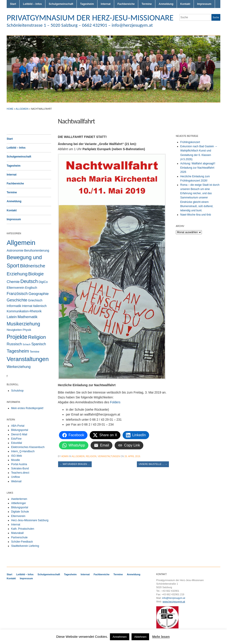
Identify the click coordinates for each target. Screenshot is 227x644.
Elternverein (18, 516)
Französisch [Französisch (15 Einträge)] (17, 294)
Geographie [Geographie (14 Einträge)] (39, 294)
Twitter (202, 26)
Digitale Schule (20, 512)
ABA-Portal (18, 426)
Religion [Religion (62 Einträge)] (37, 337)
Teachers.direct (20, 473)
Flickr (207, 26)
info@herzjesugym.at (174, 598)
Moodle (15, 460)
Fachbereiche (126, 4)
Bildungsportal (20, 430)
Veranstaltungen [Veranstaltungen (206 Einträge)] (28, 359)
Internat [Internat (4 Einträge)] (27, 306)
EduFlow (16, 439)
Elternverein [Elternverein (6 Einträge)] (15, 288)
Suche (216, 17)
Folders (115, 402)
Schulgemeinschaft (61, 4)
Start (13, 4)
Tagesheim (87, 4)
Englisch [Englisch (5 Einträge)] (31, 288)
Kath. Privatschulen (23, 529)
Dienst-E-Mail (19, 434)
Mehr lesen (161, 637)
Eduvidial (17, 443)
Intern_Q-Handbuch (23, 451)
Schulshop (17, 391)
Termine (147, 4)
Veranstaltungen (109, 456)
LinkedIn (218, 26)
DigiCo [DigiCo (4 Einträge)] (43, 282)
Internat (106, 4)
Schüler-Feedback (22, 542)
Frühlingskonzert (190, 142)
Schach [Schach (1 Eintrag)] (27, 344)
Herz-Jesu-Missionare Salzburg (30, 520)
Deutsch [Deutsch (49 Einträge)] (29, 281)
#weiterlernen (19, 499)
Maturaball (17, 533)
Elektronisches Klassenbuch (28, 447)
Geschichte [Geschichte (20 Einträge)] (17, 300)
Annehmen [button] (120, 637)
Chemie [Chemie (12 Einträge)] (13, 282)
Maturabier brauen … (75, 464)
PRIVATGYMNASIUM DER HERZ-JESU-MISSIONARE (90, 18)
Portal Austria (19, 464)
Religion (91, 456)
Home (10, 109)
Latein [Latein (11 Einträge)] (12, 317)
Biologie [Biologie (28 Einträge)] (36, 274)
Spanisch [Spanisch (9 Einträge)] (39, 344)
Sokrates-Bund (20, 468)
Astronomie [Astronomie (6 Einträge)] (15, 250)
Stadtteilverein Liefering (25, 546)
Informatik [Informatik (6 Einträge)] (14, 306)
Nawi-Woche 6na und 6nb (196, 215)
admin (65, 456)
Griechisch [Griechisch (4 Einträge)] (35, 300)
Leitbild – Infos (32, 4)
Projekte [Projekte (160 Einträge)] (17, 337)
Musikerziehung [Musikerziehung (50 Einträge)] (23, 324)
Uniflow (15, 477)
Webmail (16, 481)
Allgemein (22, 109)
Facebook (213, 26)
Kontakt (185, 4)
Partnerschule (19, 537)
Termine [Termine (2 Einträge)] (35, 352)
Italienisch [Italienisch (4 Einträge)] (40, 306)
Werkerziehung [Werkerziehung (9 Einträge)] (19, 367)
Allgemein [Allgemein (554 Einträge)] (21, 243)
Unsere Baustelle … (153, 464)
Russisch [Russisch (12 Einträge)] (14, 344)
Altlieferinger (19, 503)
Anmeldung (166, 4)
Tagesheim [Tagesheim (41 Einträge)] (18, 351)
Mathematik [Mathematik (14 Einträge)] (28, 317)
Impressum (204, 4)
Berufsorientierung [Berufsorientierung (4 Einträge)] (37, 251)
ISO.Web (16, 456)
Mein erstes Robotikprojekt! (27, 408)
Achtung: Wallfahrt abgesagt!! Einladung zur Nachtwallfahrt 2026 (198, 168)
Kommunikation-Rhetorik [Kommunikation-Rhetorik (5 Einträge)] (24, 311)
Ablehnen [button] (140, 637)
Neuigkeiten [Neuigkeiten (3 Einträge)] (14, 330)
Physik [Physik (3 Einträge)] (27, 330)
